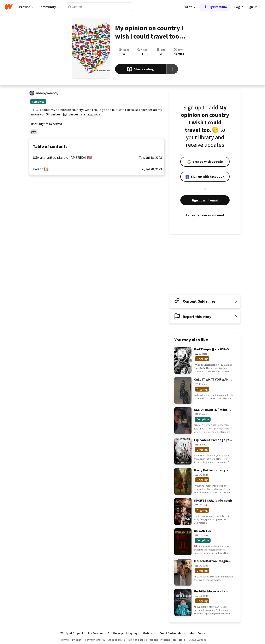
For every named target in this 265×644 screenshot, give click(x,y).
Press (201, 633)
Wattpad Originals (72, 633)
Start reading (140, 69)
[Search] (70, 7)
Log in (239, 7)
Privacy (77, 640)
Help (182, 640)
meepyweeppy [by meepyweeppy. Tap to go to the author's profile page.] (47, 93)
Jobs (191, 633)
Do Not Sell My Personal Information (152, 640)
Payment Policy (95, 640)
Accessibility (117, 640)
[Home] (9, 7)
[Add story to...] (172, 69)
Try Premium (215, 7)
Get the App (115, 633)
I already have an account (205, 215)
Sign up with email (205, 200)
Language (133, 633)
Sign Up (252, 7)
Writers (147, 633)
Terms (65, 640)
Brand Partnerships (172, 633)
